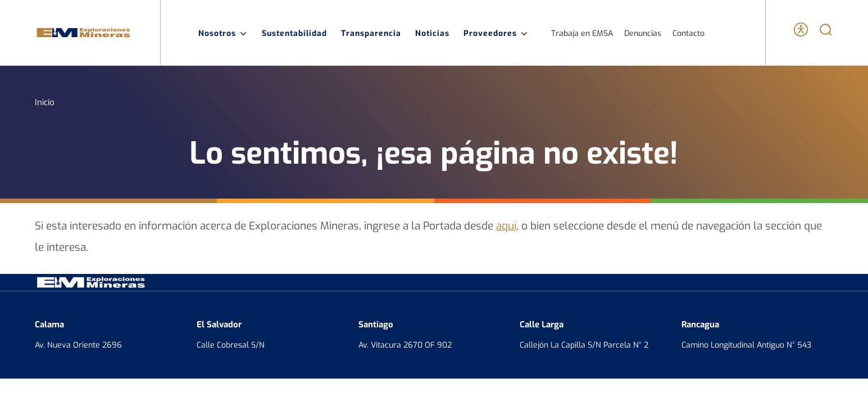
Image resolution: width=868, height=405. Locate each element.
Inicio (45, 102)
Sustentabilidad (294, 33)
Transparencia (371, 33)
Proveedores (496, 33)
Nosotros (223, 33)
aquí (506, 225)
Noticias (432, 33)
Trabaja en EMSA (582, 33)
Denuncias (643, 33)
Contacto (689, 33)
